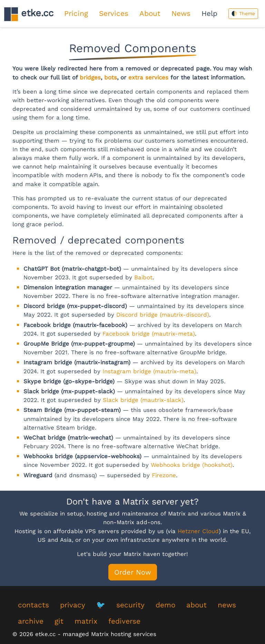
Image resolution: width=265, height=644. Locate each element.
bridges (90, 77)
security (130, 605)
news (227, 605)
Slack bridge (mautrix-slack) (143, 400)
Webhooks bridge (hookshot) (192, 465)
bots (111, 77)
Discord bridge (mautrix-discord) (163, 315)
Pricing (76, 13)
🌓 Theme (243, 13)
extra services (148, 77)
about (197, 605)
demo (165, 605)
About (150, 13)
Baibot (143, 277)
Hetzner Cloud (198, 531)
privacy (73, 605)
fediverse (124, 621)
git (59, 621)
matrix (86, 621)
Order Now (133, 572)
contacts (33, 605)
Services (114, 13)
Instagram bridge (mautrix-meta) (149, 371)
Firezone (164, 475)
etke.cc (29, 14)
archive (31, 621)
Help (209, 13)
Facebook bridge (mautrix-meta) (149, 334)
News (181, 13)
